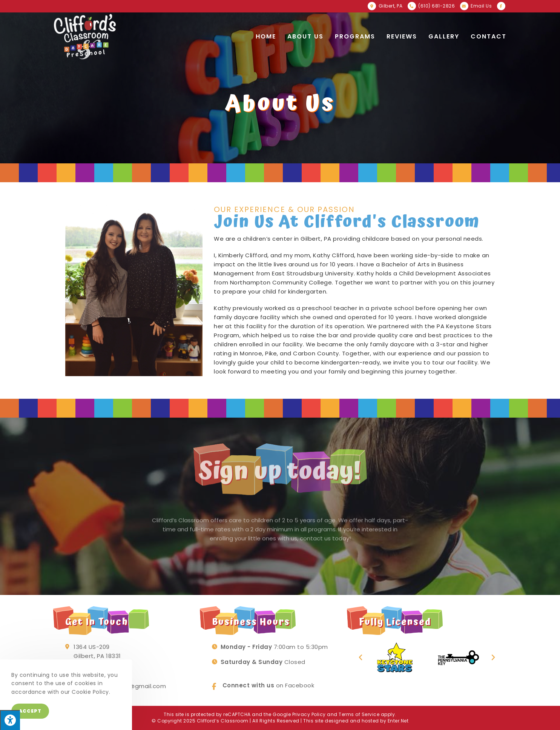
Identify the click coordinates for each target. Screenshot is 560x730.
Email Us (481, 6)
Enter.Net (398, 721)
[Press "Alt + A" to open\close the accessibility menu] (10, 720)
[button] (361, 658)
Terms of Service (359, 714)
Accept (30, 711)
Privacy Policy (309, 714)
